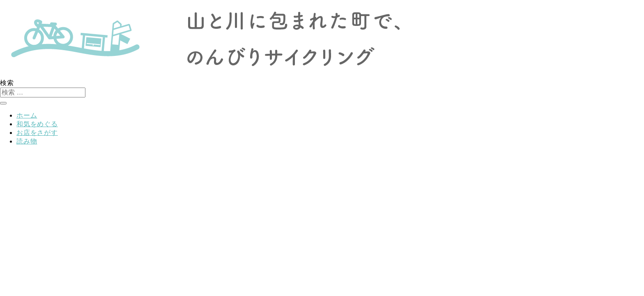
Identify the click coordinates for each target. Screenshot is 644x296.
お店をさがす (37, 133)
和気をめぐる (37, 124)
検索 (7, 83)
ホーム (27, 115)
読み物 (27, 141)
